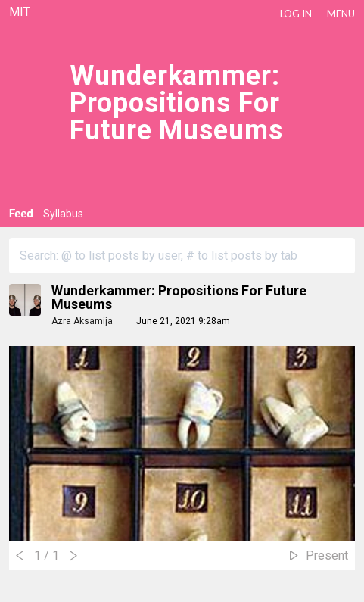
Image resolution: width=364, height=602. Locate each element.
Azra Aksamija (82, 321)
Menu (341, 14)
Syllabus (63, 214)
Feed (21, 214)
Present (327, 555)
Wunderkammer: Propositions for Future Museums (179, 297)
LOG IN (296, 14)
